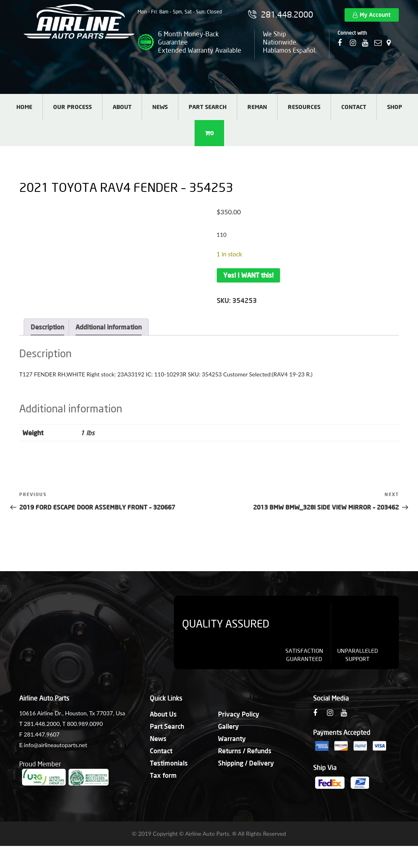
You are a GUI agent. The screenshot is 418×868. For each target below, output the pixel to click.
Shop (395, 107)
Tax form (163, 775)
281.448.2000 (42, 724)
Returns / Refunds (245, 751)
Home (24, 107)
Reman (257, 107)
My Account (375, 14)
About (122, 107)
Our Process (72, 107)
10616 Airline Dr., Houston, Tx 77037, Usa (72, 713)
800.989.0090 (85, 724)
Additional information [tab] (109, 327)
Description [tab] (47, 327)
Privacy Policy (239, 714)
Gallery (228, 726)
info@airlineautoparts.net (56, 745)
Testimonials (169, 763)
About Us (163, 714)
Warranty (232, 738)
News (160, 107)
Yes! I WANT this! (248, 275)
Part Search (208, 107)
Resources (304, 107)
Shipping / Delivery (246, 763)
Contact (354, 107)
